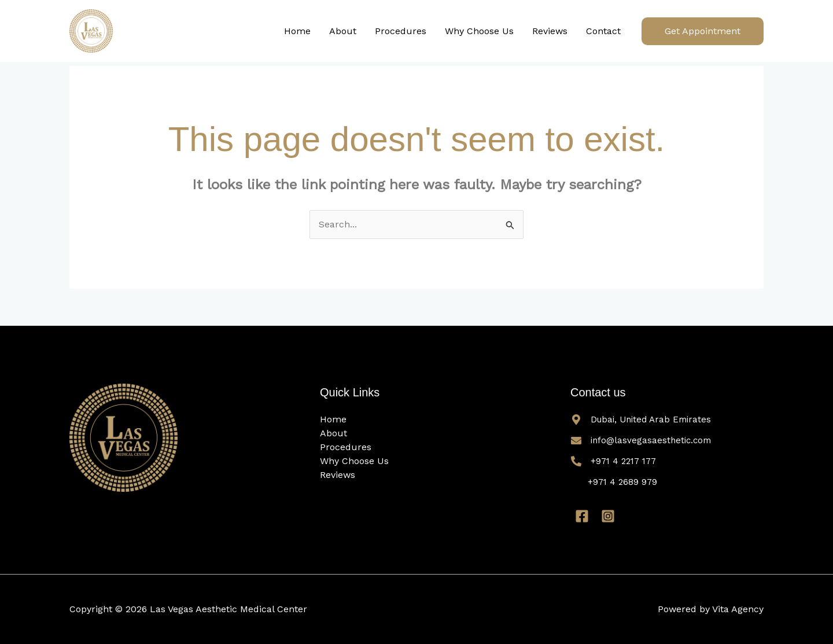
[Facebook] (582, 516)
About (343, 31)
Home (297, 31)
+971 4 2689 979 (622, 482)
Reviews (550, 31)
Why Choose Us (479, 31)
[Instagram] (608, 516)
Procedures (401, 31)
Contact (603, 31)
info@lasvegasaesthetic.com (651, 440)
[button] (703, 31)
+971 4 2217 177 (623, 461)
